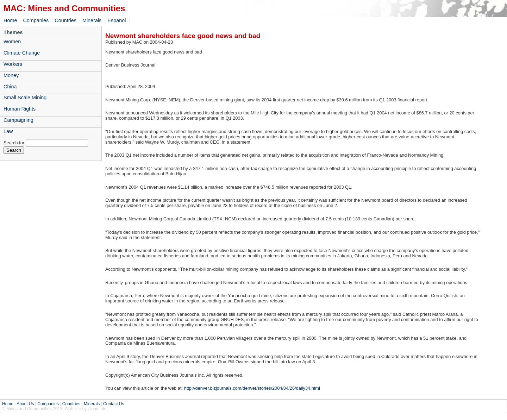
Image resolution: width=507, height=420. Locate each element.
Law (8, 131)
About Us (25, 404)
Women (12, 42)
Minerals (92, 20)
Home (10, 20)
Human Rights (20, 109)
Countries (65, 20)
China (10, 87)
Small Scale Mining (25, 98)
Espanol (117, 20)
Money (11, 75)
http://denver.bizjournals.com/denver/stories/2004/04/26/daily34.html (252, 388)
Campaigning (18, 120)
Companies (36, 20)
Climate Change (22, 53)
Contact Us (114, 404)
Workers (13, 64)
